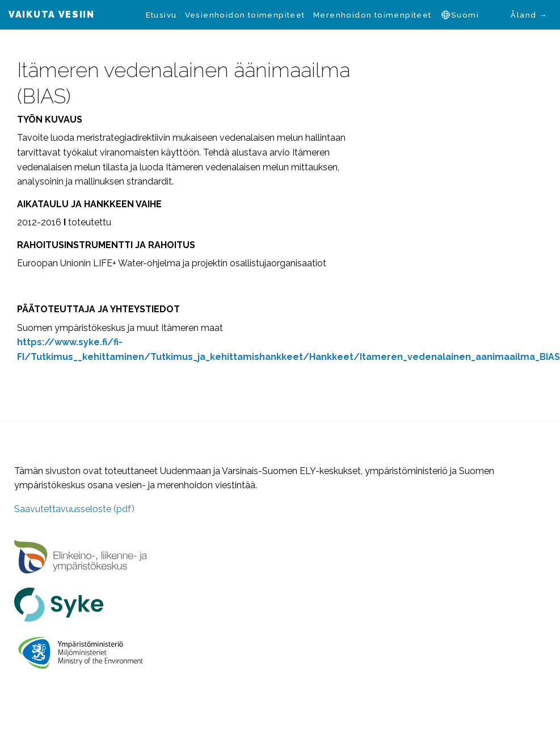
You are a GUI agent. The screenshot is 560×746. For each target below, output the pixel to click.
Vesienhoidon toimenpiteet (245, 15)
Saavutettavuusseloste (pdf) (74, 509)
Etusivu (161, 15)
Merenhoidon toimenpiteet (372, 15)
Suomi (465, 15)
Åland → (529, 15)
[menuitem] (161, 15)
